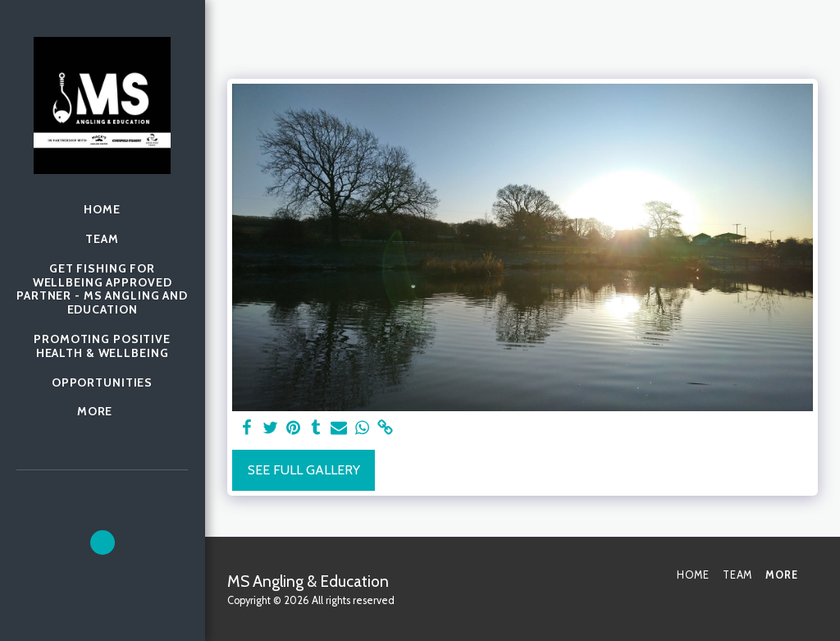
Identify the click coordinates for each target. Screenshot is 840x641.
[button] (103, 543)
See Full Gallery (304, 470)
